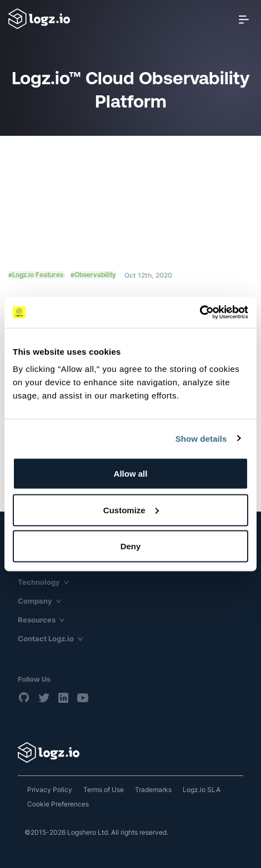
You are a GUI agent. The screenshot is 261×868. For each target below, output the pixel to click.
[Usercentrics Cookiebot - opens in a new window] (200, 313)
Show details (201, 438)
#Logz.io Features (37, 275)
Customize (131, 510)
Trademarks (153, 790)
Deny (131, 546)
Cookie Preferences (58, 804)
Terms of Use (104, 790)
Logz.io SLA (202, 790)
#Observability (93, 275)
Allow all (131, 474)
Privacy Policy (50, 790)
